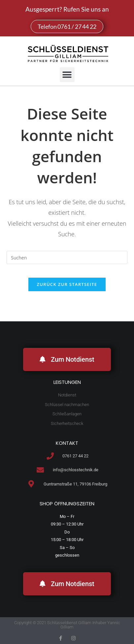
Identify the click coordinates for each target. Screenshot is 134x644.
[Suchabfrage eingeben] (67, 257)
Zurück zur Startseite (67, 284)
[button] (67, 75)
